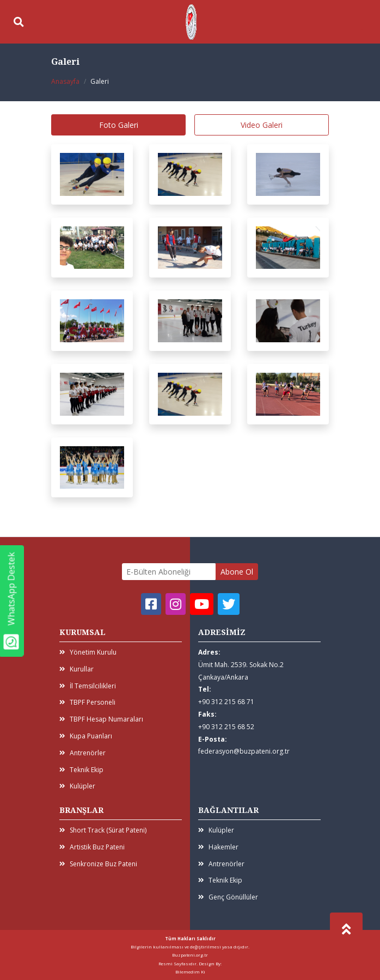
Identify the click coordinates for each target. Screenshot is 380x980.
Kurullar (76, 669)
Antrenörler (82, 753)
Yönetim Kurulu (88, 652)
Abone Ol (237, 572)
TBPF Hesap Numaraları (101, 719)
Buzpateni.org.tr (190, 955)
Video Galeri (262, 125)
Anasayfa (65, 81)
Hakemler (218, 847)
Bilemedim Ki (190, 972)
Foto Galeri (119, 125)
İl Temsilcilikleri (88, 686)
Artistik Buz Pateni (92, 847)
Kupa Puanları (86, 736)
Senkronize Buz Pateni (98, 864)
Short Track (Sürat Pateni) (103, 830)
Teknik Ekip (81, 770)
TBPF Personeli (87, 702)
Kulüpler (77, 786)
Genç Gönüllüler (228, 897)
